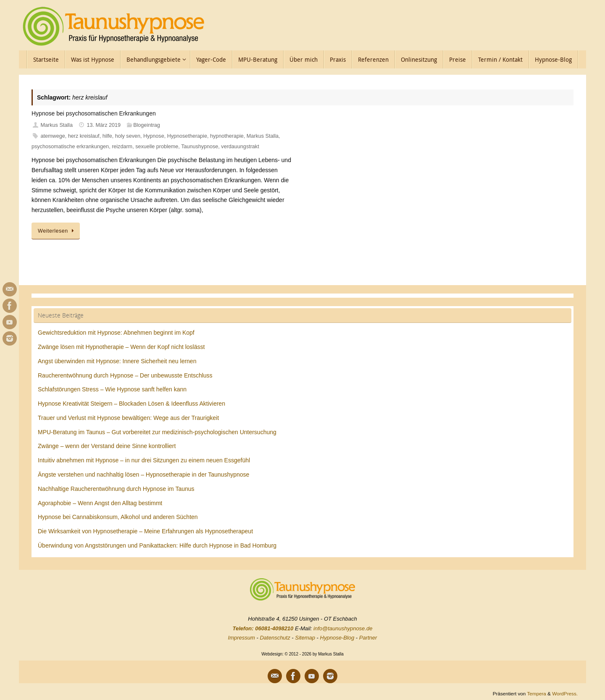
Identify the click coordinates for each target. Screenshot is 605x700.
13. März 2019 (104, 125)
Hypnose (154, 136)
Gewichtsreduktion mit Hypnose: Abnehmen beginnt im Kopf (116, 333)
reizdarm (122, 147)
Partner (368, 638)
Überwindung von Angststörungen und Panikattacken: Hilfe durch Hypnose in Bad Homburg (157, 545)
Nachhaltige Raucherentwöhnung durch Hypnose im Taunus (116, 489)
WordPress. (565, 693)
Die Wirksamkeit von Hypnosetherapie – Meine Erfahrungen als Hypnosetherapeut (145, 531)
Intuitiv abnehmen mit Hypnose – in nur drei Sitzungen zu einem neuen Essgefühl (144, 460)
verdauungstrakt (240, 147)
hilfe (107, 136)
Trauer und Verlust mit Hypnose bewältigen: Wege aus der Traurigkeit (128, 418)
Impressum (242, 638)
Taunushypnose (200, 147)
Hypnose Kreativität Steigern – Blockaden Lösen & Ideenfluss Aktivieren (132, 404)
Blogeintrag (147, 125)
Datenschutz (275, 638)
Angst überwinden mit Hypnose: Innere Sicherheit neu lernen (117, 361)
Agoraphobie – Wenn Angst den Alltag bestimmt (100, 503)
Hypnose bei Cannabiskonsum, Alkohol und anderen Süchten (118, 517)
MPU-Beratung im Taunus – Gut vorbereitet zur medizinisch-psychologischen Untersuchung (157, 432)
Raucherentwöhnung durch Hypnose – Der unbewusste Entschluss (125, 375)
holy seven (128, 136)
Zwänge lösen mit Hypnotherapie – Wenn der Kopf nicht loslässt (121, 347)
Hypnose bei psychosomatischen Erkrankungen (94, 113)
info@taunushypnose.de (343, 628)
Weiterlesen (57, 231)
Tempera (536, 693)
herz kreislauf (84, 136)
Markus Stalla (57, 125)
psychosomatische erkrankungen (70, 147)
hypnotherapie (227, 136)
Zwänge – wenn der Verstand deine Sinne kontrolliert (107, 446)
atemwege (53, 136)
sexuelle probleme (157, 147)
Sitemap (305, 638)
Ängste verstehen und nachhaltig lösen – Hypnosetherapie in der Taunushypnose (143, 475)
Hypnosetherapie (187, 136)
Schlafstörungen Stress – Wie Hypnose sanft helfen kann (112, 389)
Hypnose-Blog (337, 638)
